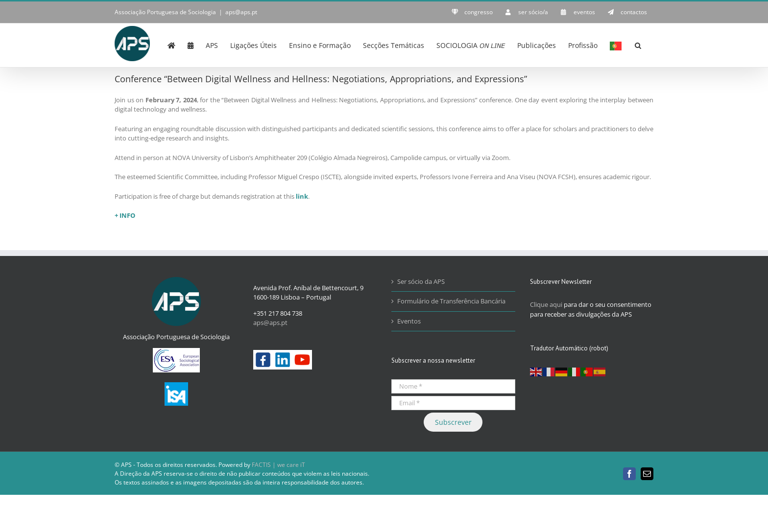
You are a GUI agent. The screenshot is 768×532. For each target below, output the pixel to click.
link (302, 196)
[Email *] (453, 403)
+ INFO (125, 215)
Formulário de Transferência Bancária (451, 301)
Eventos (409, 321)
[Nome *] (453, 386)
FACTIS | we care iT (278, 465)
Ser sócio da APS (421, 281)
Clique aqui (546, 304)
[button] (638, 45)
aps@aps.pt (241, 12)
